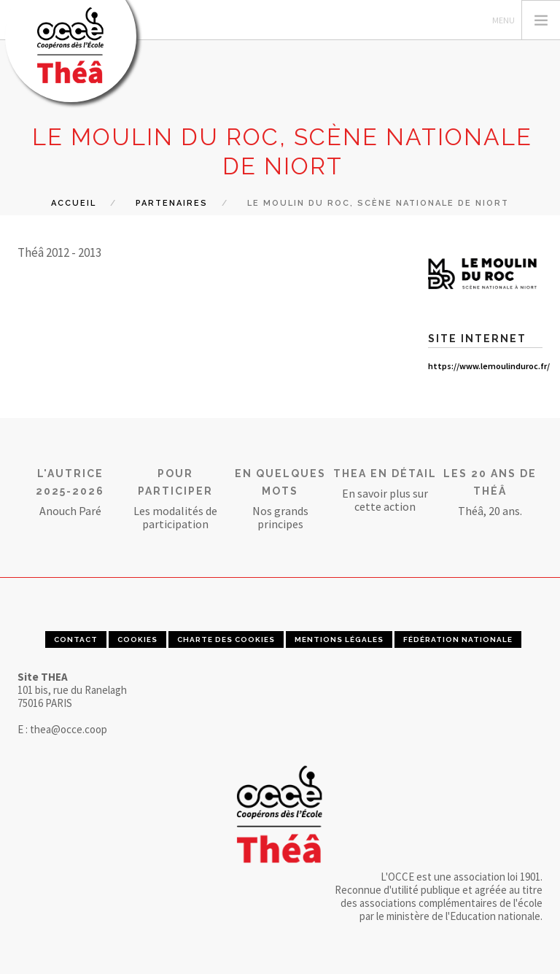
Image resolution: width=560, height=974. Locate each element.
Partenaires (172, 203)
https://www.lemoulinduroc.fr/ (489, 366)
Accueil (74, 203)
